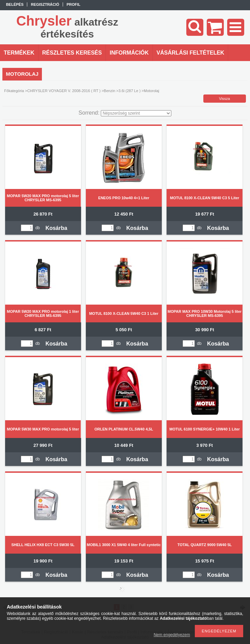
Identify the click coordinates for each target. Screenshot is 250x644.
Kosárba (56, 228)
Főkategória (14, 91)
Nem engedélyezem (172, 635)
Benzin (110, 91)
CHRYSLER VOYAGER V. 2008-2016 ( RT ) (64, 91)
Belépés (15, 4)
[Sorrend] (136, 113)
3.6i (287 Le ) (130, 91)
